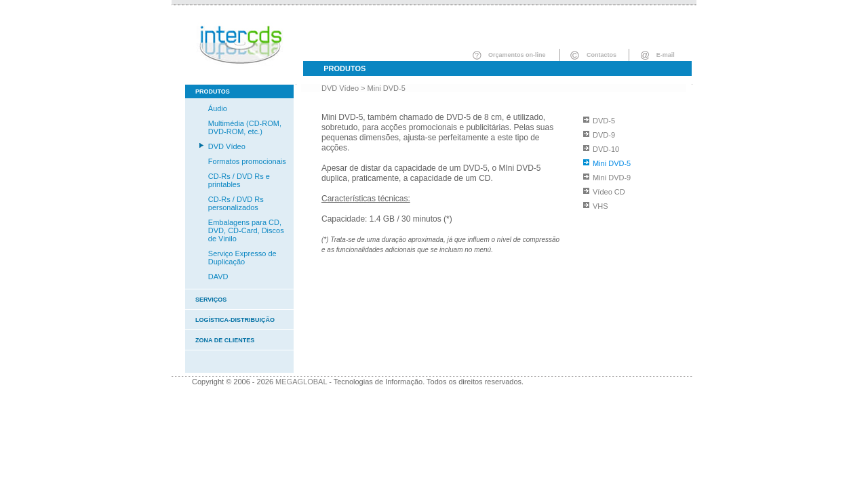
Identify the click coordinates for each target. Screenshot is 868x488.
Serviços (211, 300)
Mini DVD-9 (612, 178)
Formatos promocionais (247, 161)
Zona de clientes (225, 340)
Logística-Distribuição (235, 320)
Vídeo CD (609, 192)
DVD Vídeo (227, 146)
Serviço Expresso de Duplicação (242, 258)
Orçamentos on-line (517, 55)
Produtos (344, 68)
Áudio (218, 108)
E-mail (666, 55)
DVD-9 (604, 135)
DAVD (218, 277)
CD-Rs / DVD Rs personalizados (236, 203)
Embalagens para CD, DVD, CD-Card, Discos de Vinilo (246, 230)
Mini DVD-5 (387, 88)
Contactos (601, 55)
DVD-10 (606, 149)
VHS (600, 206)
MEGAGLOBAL (301, 382)
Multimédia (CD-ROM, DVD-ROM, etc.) (245, 127)
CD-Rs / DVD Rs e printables (239, 180)
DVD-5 (604, 121)
